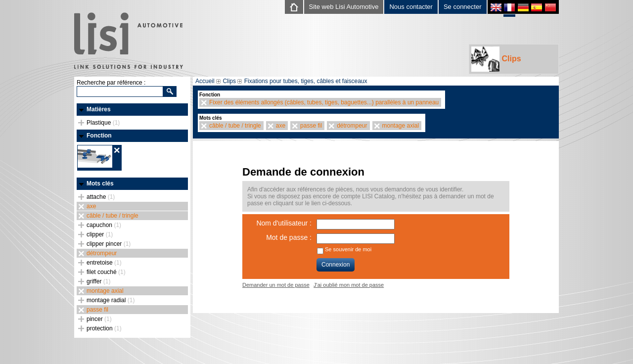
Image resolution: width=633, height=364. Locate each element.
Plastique (103, 123)
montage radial (111, 300)
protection (104, 328)
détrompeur (102, 253)
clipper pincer (109, 244)
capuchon (104, 225)
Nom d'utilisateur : (284, 223)
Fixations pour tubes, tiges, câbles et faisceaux (306, 81)
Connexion (336, 265)
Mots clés (100, 183)
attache (101, 197)
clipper (100, 234)
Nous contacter (411, 7)
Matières (99, 109)
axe (91, 206)
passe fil (97, 310)
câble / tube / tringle (113, 216)
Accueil (205, 81)
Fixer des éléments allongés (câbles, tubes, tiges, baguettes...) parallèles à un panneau (324, 102)
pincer (99, 319)
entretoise (104, 263)
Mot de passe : (289, 237)
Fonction (99, 136)
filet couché (106, 272)
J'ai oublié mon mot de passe (349, 285)
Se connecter (463, 7)
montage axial (105, 291)
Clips (496, 59)
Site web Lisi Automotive (344, 7)
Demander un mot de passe (276, 285)
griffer (98, 281)
